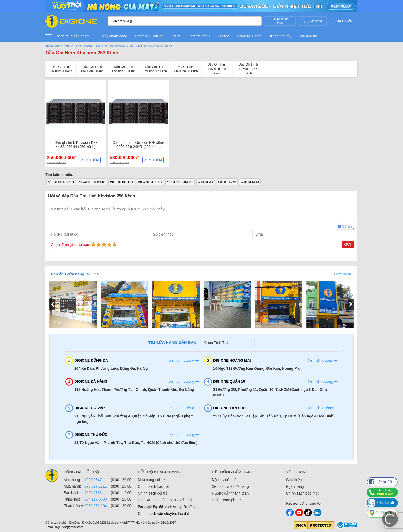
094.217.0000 (96, 499)
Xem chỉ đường (184, 360)
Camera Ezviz (227, 182)
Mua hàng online (151, 480)
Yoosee (223, 36)
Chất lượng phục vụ (228, 500)
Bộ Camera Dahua (150, 182)
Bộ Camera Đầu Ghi (61, 182)
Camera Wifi (206, 182)
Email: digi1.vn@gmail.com (64, 527)
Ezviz (176, 36)
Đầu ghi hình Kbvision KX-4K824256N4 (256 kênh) (76, 145)
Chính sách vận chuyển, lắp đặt (163, 514)
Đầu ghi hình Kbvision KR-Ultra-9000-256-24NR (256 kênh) (139, 145)
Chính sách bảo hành (155, 486)
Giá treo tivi (308, 36)
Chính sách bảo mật (302, 493)
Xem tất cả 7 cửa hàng (230, 486)
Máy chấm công (114, 36)
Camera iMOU (250, 182)
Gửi (348, 244)
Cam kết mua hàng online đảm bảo (166, 500)
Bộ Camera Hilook (122, 182)
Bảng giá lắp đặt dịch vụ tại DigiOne (167, 507)
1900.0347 (93, 480)
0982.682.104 (96, 506)
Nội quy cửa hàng (226, 480)
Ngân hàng (295, 486)
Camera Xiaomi (250, 36)
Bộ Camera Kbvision (180, 182)
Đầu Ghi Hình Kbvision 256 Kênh (82, 53)
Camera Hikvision (149, 36)
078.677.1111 (96, 486)
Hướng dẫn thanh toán (230, 493)
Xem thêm (90, 160)
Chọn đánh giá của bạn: (85, 244)
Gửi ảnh (346, 226)
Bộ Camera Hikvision (92, 182)
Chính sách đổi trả (153, 493)
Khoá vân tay (281, 36)
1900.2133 (93, 493)
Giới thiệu (294, 480)
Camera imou (199, 36)
